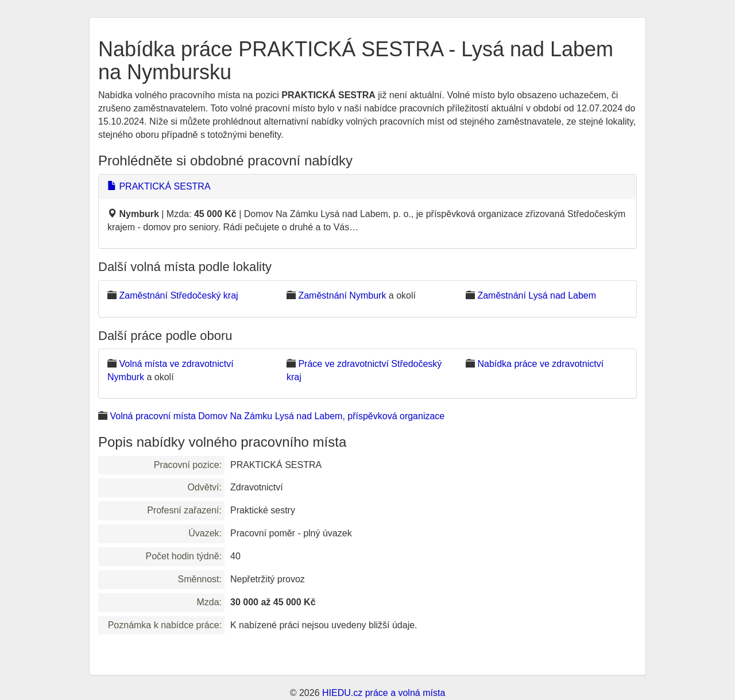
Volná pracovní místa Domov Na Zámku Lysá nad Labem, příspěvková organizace (277, 416)
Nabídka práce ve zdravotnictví (540, 364)
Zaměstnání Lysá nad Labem (537, 295)
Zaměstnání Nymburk (342, 295)
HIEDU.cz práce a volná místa (384, 693)
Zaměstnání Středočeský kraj (178, 295)
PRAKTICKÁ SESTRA (159, 186)
